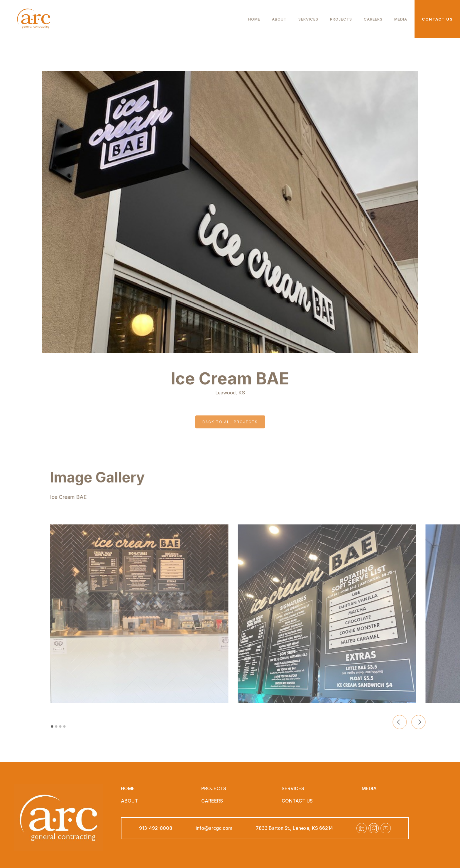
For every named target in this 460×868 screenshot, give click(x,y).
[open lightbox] (148, 614)
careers (373, 19)
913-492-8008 (156, 828)
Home (254, 19)
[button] (408, 722)
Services (308, 19)
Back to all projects (230, 413)
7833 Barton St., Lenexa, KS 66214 (294, 828)
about (279, 19)
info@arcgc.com (214, 828)
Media (401, 19)
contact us (297, 801)
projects (214, 788)
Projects (341, 19)
